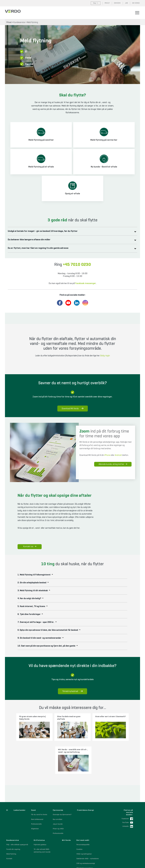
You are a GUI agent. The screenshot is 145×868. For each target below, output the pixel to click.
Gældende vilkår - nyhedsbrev (88, 823)
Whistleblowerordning (85, 833)
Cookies (79, 814)
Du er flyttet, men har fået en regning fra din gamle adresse (40, 248)
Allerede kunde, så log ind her (113, 465)
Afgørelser (35, 793)
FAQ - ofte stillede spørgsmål (17, 809)
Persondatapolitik (83, 809)
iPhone (107, 455)
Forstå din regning (13, 814)
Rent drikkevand (37, 784)
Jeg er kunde (58, 789)
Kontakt (9, 823)
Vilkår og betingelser (84, 818)
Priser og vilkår (58, 793)
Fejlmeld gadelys (40, 809)
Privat (9, 22)
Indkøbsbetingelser (84, 847)
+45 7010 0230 (77, 265)
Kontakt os (30, 547)
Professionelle (36, 789)
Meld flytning (32, 22)
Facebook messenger (86, 283)
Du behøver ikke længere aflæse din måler (31, 240)
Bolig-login (105, 356)
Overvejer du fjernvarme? (62, 779)
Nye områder (58, 784)
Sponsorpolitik (82, 837)
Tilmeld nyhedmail (72, 691)
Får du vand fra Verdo (39, 779)
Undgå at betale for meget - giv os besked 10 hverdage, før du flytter (44, 231)
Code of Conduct (83, 842)
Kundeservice (19, 22)
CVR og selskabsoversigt (86, 828)
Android (118, 455)
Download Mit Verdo (73, 409)
